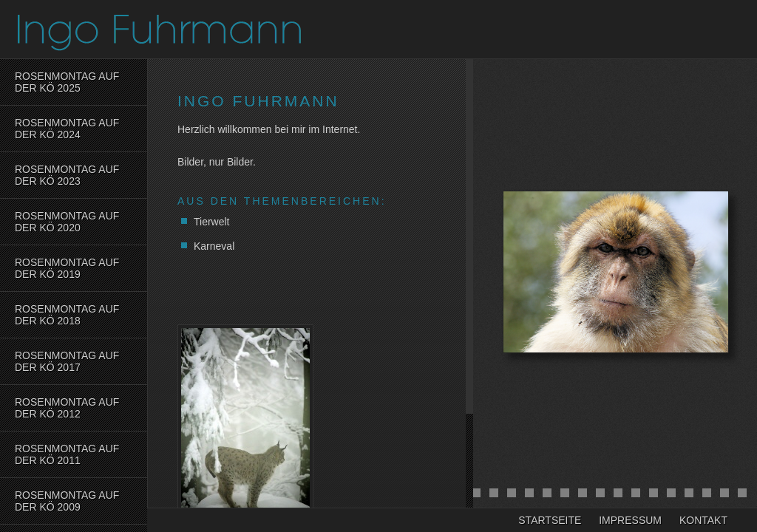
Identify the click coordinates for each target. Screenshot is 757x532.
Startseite (550, 520)
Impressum (630, 520)
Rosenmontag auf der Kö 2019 (67, 268)
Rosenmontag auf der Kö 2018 (67, 315)
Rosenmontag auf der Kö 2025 (67, 82)
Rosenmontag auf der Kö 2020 (67, 222)
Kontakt (703, 520)
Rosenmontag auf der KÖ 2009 (67, 501)
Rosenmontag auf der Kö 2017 (67, 361)
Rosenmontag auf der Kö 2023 (67, 175)
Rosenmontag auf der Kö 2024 (67, 129)
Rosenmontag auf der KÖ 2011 (67, 454)
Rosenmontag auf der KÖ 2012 (67, 408)
